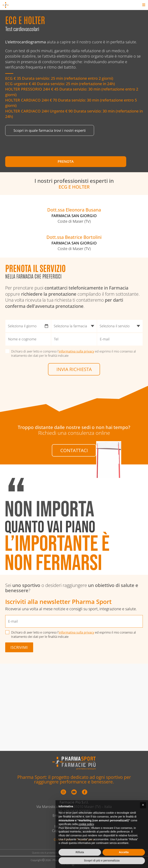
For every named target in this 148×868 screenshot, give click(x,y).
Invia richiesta (74, 436)
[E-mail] (120, 406)
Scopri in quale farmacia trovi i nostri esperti (50, 134)
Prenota (38, 165)
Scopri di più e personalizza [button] (102, 860)
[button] (143, 805)
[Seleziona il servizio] (120, 393)
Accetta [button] (124, 852)
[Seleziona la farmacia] (74, 393)
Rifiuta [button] (80, 852)
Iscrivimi (19, 719)
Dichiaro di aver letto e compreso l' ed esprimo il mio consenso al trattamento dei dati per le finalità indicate (74, 420)
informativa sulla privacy (77, 418)
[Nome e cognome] (28, 406)
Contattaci (74, 519)
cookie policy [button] (86, 824)
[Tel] (74, 406)
